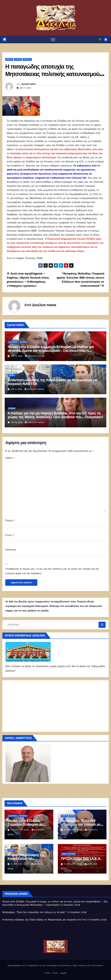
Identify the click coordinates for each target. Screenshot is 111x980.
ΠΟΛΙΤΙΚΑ (27, 59)
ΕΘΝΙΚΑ (9, 59)
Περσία (72, 816)
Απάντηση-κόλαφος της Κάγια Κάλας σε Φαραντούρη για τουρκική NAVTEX (53, 382)
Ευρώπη (18, 59)
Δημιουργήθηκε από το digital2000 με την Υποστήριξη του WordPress (39, 965)
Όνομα (10, 520)
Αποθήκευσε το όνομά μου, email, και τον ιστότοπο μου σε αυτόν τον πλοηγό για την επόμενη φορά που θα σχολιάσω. (52, 571)
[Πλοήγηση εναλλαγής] (53, 39)
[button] (100, 39)
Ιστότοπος (11, 550)
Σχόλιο (10, 458)
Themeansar (97, 965)
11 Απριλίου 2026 (20, 864)
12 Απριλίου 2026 (20, 830)
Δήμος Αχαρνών (68, 854)
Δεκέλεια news (29, 84)
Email (10, 535)
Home (47, 973)
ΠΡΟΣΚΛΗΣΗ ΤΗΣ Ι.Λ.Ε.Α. (81, 859)
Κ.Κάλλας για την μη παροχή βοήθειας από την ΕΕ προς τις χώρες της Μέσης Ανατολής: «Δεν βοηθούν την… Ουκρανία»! (55, 415)
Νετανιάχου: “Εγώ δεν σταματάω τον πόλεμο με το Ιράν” (81, 824)
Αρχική (63, 973)
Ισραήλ (64, 816)
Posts (55, 973)
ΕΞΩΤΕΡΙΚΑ (13, 342)
